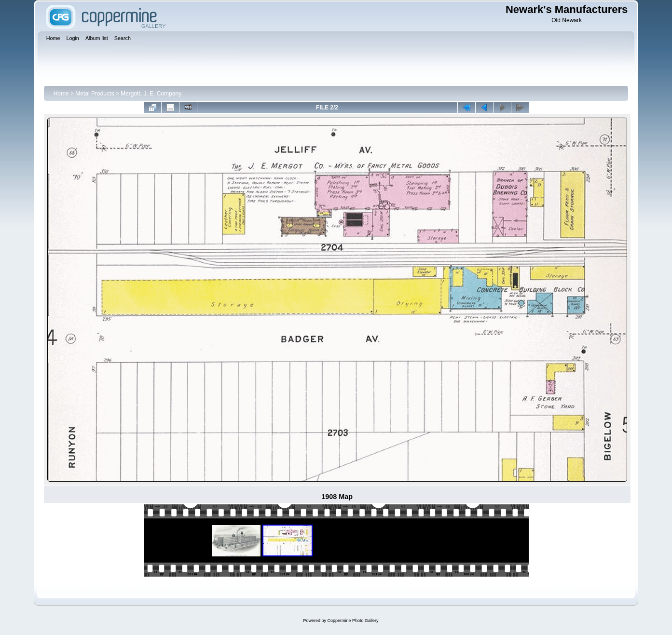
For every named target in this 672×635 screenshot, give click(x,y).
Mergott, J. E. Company (151, 94)
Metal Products (95, 94)
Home (61, 94)
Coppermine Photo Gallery (353, 621)
